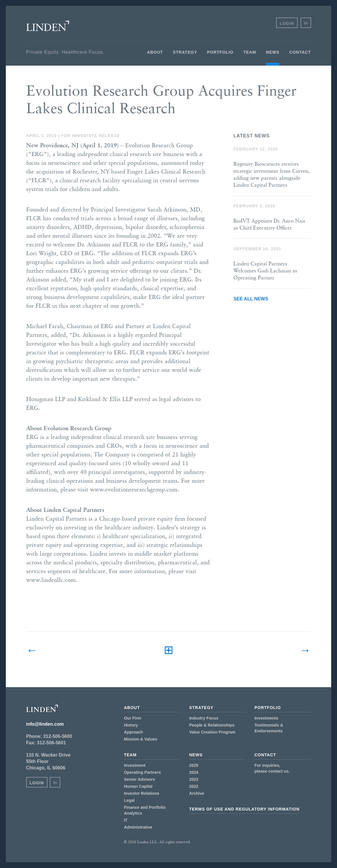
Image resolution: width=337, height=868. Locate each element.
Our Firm (132, 718)
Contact (300, 52)
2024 (194, 772)
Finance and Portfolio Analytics (145, 810)
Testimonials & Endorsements (269, 728)
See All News (251, 299)
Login (287, 23)
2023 (194, 779)
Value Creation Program (212, 732)
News (273, 52)
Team (250, 52)
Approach (133, 732)
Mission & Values (140, 739)
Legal (129, 800)
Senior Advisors (139, 779)
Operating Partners (142, 772)
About (155, 52)
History (131, 725)
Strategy (185, 52)
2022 (194, 786)
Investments (266, 718)
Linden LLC (48, 26)
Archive (196, 793)
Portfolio (220, 52)
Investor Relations (141, 793)
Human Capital (138, 786)
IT (126, 820)
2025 (194, 765)
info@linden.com (45, 724)
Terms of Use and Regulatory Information (244, 809)
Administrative (138, 827)
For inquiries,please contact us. (272, 768)
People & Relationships (212, 725)
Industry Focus (204, 718)
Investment (135, 765)
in (306, 23)
